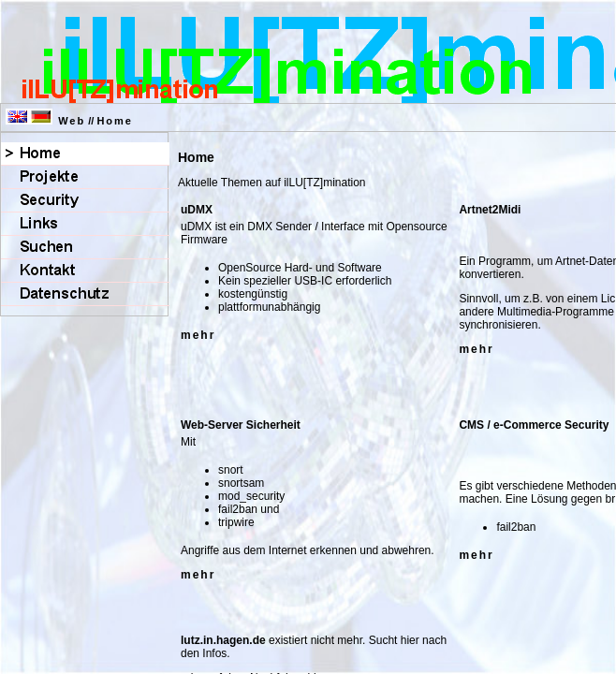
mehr (198, 335)
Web (72, 121)
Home (115, 121)
